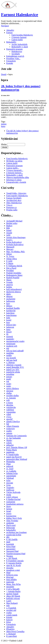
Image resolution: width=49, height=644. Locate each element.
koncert (9, 620)
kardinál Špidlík (13, 308)
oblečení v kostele (14, 365)
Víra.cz (9, 205)
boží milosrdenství (14, 289)
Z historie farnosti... (15, 173)
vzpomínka (11, 412)
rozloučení (11, 502)
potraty (9, 377)
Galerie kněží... (13, 168)
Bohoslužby (11, 42)
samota (9, 433)
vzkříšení (10, 410)
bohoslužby (11, 530)
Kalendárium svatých (15, 56)
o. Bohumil (11, 634)
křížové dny (11, 325)
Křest (9, 622)
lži (7, 334)
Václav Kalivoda (13, 492)
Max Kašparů (12, 603)
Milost (9, 254)
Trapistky (10, 488)
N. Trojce (10, 256)
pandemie (10, 452)
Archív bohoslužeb (19, 44)
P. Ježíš (9, 261)
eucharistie (11, 299)
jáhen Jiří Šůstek (13, 596)
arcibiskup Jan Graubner (16, 532)
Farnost (9, 33)
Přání (8, 464)
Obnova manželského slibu (18, 177)
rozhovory (11, 429)
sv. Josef (10, 469)
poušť (9, 379)
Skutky (9, 440)
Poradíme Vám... (13, 59)
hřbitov (9, 306)
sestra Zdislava (13, 388)
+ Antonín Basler (13, 591)
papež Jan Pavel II (14, 457)
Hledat (4, 144)
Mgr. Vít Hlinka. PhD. (16, 252)
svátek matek (12, 615)
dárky (9, 294)
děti (8, 537)
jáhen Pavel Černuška (15, 631)
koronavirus (11, 516)
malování (10, 582)
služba (9, 393)
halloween (11, 301)
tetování (10, 483)
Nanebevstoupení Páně (16, 554)
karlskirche (11, 311)
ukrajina (10, 405)
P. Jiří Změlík (12, 539)
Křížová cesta (12, 575)
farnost (9, 509)
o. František (11, 608)
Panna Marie (12, 450)
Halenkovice (17, 51)
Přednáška (11, 462)
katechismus (11, 315)
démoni (9, 296)
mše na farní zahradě (15, 351)
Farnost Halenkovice (20, 15)
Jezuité (9, 233)
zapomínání (11, 476)
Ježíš (8, 235)
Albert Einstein (13, 426)
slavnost (10, 391)
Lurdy (9, 601)
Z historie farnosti (19, 37)
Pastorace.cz (11, 207)
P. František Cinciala (15, 561)
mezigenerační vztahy (15, 341)
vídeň (9, 414)
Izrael (9, 511)
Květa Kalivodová (14, 242)
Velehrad (10, 478)
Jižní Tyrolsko (12, 521)
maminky (10, 339)
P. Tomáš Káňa (12, 455)
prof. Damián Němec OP (17, 447)
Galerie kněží (17, 40)
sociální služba (12, 396)
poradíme (10, 374)
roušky (9, 431)
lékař (8, 572)
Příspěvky (10, 629)
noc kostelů (11, 358)
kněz (8, 318)
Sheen (9, 280)
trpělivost (10, 490)
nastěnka (10, 353)
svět (8, 400)
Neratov (10, 556)
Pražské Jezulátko (14, 273)
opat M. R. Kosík (14, 565)
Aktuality (10, 30)
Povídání (10, 270)
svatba (9, 613)
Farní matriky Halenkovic (17, 196)
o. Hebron (10, 363)
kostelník (10, 544)
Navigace (5, 26)
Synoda (9, 282)
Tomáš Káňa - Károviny (16, 193)
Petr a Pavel (11, 268)
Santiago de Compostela (16, 436)
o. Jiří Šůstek (12, 558)
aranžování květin (14, 535)
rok (8, 381)
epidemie (10, 523)
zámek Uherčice (13, 421)
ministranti (11, 344)
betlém (9, 287)
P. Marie (10, 263)
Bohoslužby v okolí (20, 47)
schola (9, 443)
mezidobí (10, 587)
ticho (8, 480)
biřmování (11, 528)
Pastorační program (14, 49)
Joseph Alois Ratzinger (16, 237)
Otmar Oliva (11, 259)
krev (8, 322)
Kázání (9, 617)
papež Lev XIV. (13, 370)
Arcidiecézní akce (14, 200)
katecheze (10, 313)
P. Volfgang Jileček (14, 266)
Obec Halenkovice (14, 203)
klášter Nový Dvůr (14, 518)
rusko (9, 386)
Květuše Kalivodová (15, 245)
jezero (9, 514)
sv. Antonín (11, 398)
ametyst (10, 285)
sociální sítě (11, 610)
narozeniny (11, 549)
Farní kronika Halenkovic (22, 35)
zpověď (9, 419)
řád (8, 424)
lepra (3, 126)
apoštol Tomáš (12, 594)
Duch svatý (11, 525)
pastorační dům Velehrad (17, 459)
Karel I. (9, 240)
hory (8, 304)
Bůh (8, 228)
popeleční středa (13, 372)
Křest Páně (11, 547)
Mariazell (10, 247)
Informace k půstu (14, 180)
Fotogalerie (11, 61)
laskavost (10, 327)
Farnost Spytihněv (14, 198)
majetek (10, 337)
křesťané (10, 577)
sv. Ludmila (11, 471)
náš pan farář (12, 360)
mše (8, 606)
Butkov (9, 226)
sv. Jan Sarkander (14, 438)
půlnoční (10, 445)
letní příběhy (12, 580)
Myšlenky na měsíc (14, 161)
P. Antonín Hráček (14, 563)
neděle (9, 355)
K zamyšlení (11, 636)
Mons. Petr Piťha (13, 584)
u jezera (10, 403)
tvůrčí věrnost (12, 497)
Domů (4, 74)
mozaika (10, 568)
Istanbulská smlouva (15, 504)
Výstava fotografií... (15, 170)
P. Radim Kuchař (13, 499)
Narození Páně (12, 551)
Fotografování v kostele (16, 182)
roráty (9, 384)
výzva (9, 417)
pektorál (10, 466)
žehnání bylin (12, 473)
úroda (9, 495)
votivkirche (11, 407)
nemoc (4, 124)
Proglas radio (12, 210)
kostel (9, 320)
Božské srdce (12, 223)
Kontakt (10, 63)
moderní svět (12, 346)
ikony (9, 506)
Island (9, 230)
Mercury (10, 249)
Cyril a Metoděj (13, 589)
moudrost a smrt (13, 570)
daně (8, 542)
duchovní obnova (14, 292)
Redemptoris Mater (14, 275)
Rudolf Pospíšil (13, 278)
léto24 (9, 332)
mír (8, 348)
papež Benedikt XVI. (15, 367)
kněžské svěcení (13, 598)
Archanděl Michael (14, 221)
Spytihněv (16, 54)
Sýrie (8, 485)
